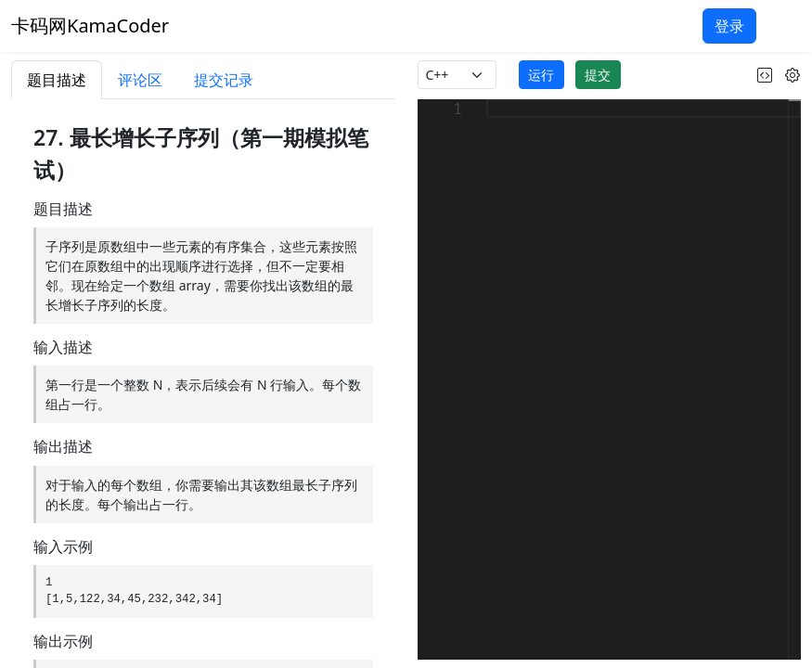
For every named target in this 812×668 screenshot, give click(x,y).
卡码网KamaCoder (90, 26)
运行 (541, 75)
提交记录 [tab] (224, 80)
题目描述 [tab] (57, 80)
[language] (457, 75)
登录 (729, 26)
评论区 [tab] (140, 80)
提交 (598, 75)
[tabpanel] (203, 384)
